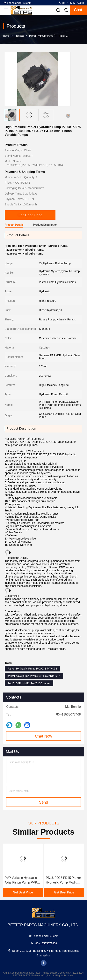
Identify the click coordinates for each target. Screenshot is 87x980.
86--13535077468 (71, 3)
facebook (44, 963)
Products (19, 36)
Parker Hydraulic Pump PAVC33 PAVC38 (32, 669)
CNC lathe (33, 567)
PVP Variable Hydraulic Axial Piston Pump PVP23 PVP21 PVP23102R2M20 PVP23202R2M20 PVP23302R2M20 (23, 880)
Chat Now (44, 736)
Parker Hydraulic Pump (41, 36)
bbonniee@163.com (17, 3)
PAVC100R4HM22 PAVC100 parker (29, 683)
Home (6, 36)
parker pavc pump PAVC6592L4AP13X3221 (34, 676)
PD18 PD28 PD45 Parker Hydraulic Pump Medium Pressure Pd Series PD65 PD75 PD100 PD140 (64, 880)
